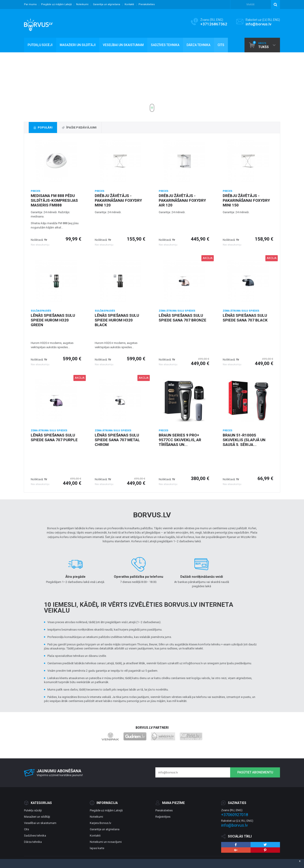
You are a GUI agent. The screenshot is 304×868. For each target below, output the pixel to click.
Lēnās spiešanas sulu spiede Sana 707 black (245, 318)
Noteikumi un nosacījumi (106, 842)
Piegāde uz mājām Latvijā (56, 4)
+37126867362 (214, 24)
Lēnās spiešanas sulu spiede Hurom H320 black (117, 320)
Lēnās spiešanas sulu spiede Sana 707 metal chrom (117, 440)
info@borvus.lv (258, 24)
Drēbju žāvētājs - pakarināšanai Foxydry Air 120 (182, 200)
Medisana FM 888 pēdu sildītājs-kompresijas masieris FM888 (54, 200)
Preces (36, 191)
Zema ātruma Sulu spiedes (177, 311)
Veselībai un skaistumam (40, 823)
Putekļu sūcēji (33, 810)
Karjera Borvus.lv (100, 823)
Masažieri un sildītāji (37, 817)
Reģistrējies (163, 817)
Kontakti (129, 4)
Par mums (30, 4)
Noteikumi (82, 4)
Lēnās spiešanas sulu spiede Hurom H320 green (53, 320)
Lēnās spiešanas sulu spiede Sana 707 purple (54, 437)
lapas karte (97, 848)
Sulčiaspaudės (41, 311)
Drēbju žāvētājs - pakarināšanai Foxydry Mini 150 (246, 200)
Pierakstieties (147, 4)
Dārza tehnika (33, 842)
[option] (152, 84)
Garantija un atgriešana (107, 4)
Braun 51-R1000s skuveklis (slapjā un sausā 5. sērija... (244, 440)
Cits (26, 829)
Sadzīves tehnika (35, 836)
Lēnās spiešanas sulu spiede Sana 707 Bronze (183, 318)
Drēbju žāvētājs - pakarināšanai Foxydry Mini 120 (118, 200)
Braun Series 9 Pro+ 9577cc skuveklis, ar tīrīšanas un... (180, 440)
